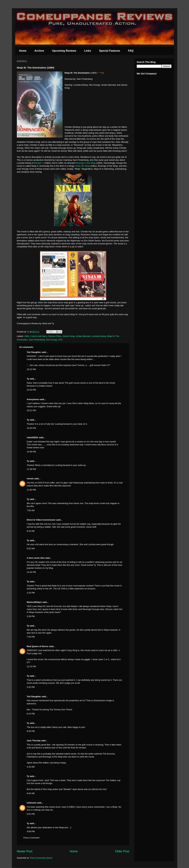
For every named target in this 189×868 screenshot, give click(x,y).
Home (23, 51)
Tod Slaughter (34, 352)
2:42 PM (31, 687)
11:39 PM (31, 469)
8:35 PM (31, 731)
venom (30, 479)
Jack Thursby (34, 741)
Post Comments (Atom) (41, 858)
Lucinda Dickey (99, 336)
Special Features (110, 51)
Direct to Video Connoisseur (41, 520)
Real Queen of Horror (38, 646)
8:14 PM (31, 714)
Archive (39, 51)
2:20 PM (31, 593)
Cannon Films (55, 336)
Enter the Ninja (83, 166)
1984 (27, 336)
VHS (60, 340)
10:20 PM (31, 390)
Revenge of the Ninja (86, 163)
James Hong (69, 336)
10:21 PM (31, 410)
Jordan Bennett (83, 336)
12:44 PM (31, 572)
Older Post (122, 851)
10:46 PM (31, 452)
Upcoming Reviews (64, 51)
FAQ (131, 51)
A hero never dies (36, 558)
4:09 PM (31, 831)
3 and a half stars (39, 336)
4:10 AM (31, 767)
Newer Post (25, 851)
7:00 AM (31, 510)
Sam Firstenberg (37, 340)
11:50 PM (31, 490)
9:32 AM (31, 549)
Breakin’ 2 (39, 163)
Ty (28, 379)
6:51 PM (31, 814)
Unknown (32, 803)
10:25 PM (31, 428)
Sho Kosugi (52, 340)
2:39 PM (31, 616)
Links (88, 51)
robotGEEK (33, 437)
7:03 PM (31, 637)
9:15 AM (31, 531)
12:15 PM (31, 666)
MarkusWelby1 (34, 602)
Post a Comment (32, 838)
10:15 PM (31, 369)
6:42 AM (31, 793)
